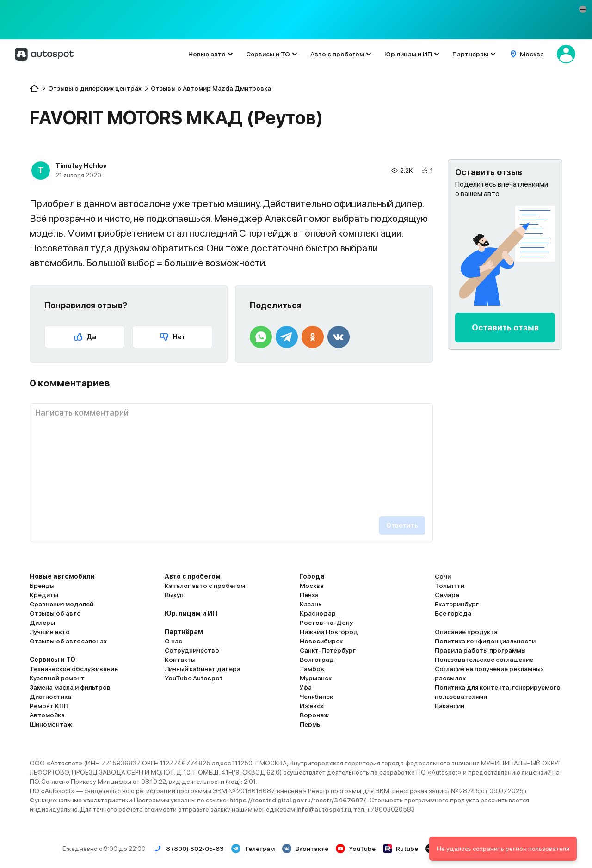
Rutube (401, 849)
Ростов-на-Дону (326, 623)
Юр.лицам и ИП (408, 54)
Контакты (180, 660)
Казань (311, 604)
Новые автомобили (62, 576)
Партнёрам (184, 632)
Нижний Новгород (329, 632)
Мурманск (316, 678)
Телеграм (253, 849)
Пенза (309, 595)
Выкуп (174, 595)
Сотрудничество (192, 650)
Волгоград (317, 660)
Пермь (310, 724)
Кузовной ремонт (57, 678)
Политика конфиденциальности (485, 641)
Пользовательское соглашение (484, 660)
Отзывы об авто (55, 613)
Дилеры (42, 623)
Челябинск (316, 697)
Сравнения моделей (62, 604)
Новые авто (207, 54)
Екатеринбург (457, 604)
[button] (583, 9)
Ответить (402, 526)
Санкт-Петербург (328, 650)
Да (85, 337)
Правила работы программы (480, 650)
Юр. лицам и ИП (191, 613)
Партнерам (470, 54)
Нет (173, 337)
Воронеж (314, 715)
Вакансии (450, 706)
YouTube (356, 849)
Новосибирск (321, 641)
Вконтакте (305, 849)
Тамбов (312, 669)
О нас (173, 641)
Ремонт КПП (49, 706)
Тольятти (450, 586)
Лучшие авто (50, 632)
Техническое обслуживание (74, 669)
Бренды (42, 586)
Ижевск (312, 706)
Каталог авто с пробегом (205, 586)
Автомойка (47, 715)
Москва (312, 586)
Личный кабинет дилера (203, 669)
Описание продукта (466, 632)
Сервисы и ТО (268, 54)
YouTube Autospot (194, 678)
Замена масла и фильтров (70, 687)
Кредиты (44, 595)
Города (312, 576)
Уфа (306, 687)
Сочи (443, 576)
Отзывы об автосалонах (68, 641)
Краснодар (318, 613)
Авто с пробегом (337, 54)
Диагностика (50, 697)
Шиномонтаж (51, 724)
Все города (453, 613)
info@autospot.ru (324, 809)
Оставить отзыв (505, 327)
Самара (447, 595)
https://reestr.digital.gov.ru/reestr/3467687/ (298, 800)
